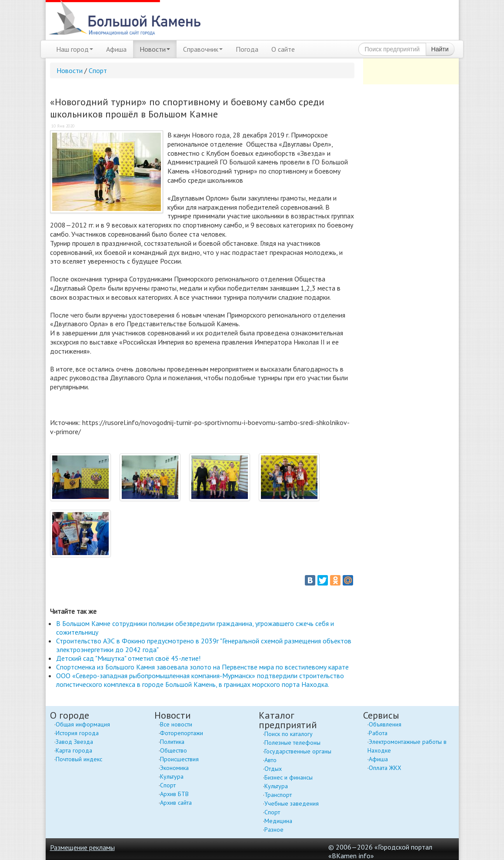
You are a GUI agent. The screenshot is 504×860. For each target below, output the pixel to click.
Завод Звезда (74, 742)
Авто (270, 760)
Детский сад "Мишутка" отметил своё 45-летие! (128, 658)
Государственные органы (298, 751)
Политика (172, 742)
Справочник (203, 49)
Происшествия (179, 759)
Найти (440, 49)
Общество (174, 750)
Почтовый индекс (79, 759)
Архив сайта (176, 803)
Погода (247, 49)
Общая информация (83, 724)
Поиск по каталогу (289, 734)
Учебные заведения (292, 803)
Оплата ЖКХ (385, 768)
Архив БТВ (174, 794)
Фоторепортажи (182, 733)
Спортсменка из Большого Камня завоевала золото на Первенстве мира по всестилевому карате (202, 667)
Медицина (278, 821)
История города (77, 733)
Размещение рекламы (82, 847)
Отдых (273, 769)
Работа (378, 733)
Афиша (116, 49)
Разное (274, 830)
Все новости (176, 724)
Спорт (98, 70)
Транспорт (278, 795)
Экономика (174, 768)
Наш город (75, 49)
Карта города (74, 750)
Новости (155, 49)
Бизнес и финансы (289, 777)
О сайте (283, 49)
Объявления (385, 724)
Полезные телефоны (292, 743)
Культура (172, 776)
